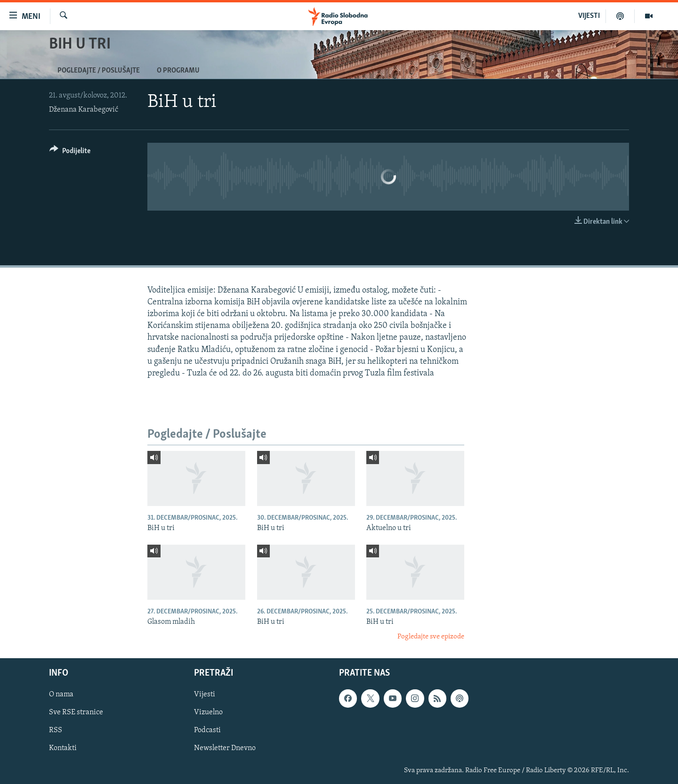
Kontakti (63, 748)
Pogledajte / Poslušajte (99, 71)
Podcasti (207, 730)
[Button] (70, 152)
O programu (178, 71)
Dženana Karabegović (84, 110)
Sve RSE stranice (76, 712)
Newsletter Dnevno (225, 748)
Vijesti (205, 694)
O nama (61, 694)
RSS (56, 730)
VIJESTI (589, 16)
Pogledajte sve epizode (431, 637)
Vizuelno (208, 712)
